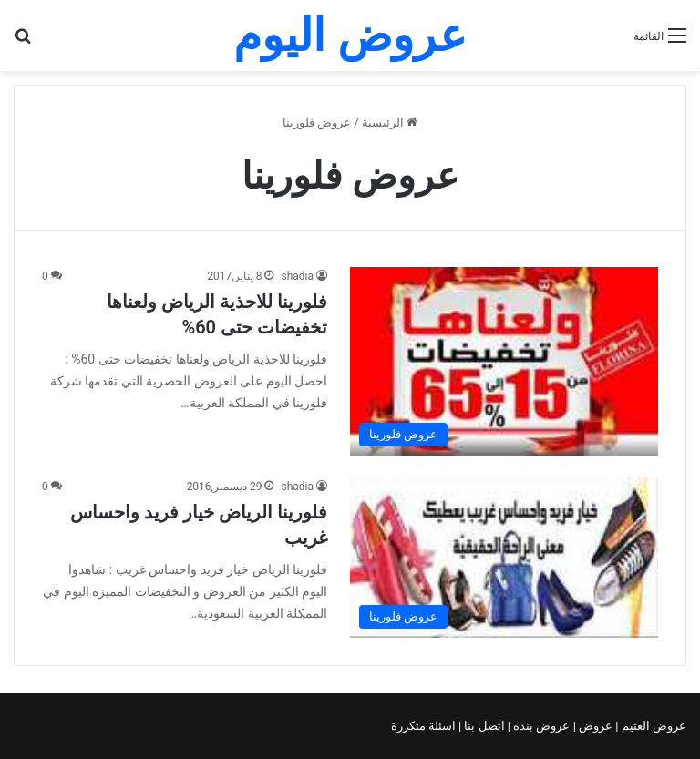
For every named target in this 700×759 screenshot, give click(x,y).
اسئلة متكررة (425, 726)
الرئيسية (390, 123)
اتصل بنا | (483, 726)
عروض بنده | (540, 726)
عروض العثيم (653, 726)
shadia (297, 276)
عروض (596, 726)
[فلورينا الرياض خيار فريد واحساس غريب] (504, 558)
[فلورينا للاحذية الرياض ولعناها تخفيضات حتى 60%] (504, 361)
